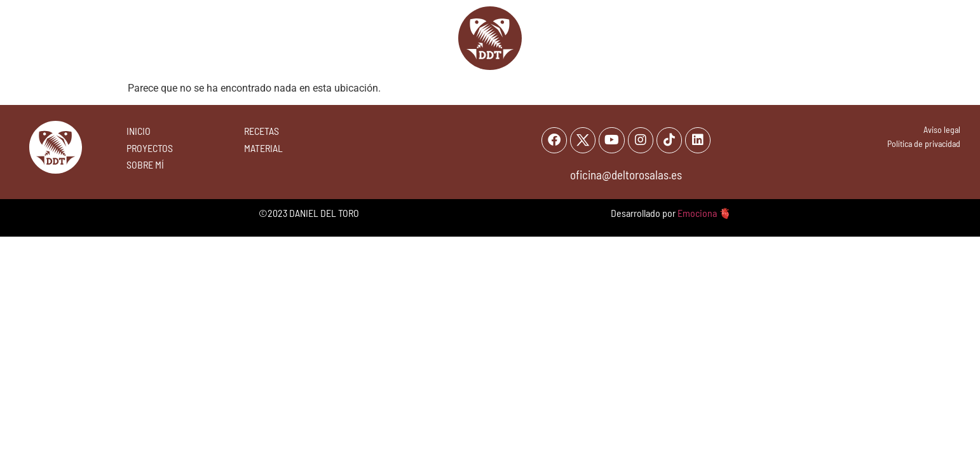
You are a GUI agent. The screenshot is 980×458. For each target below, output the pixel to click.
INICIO (139, 131)
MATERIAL (263, 148)
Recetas (367, 38)
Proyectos (687, 38)
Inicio (310, 38)
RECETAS (262, 131)
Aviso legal (942, 129)
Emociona (697, 214)
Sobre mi (614, 38)
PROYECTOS (150, 148)
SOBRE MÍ (145, 164)
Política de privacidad (924, 143)
